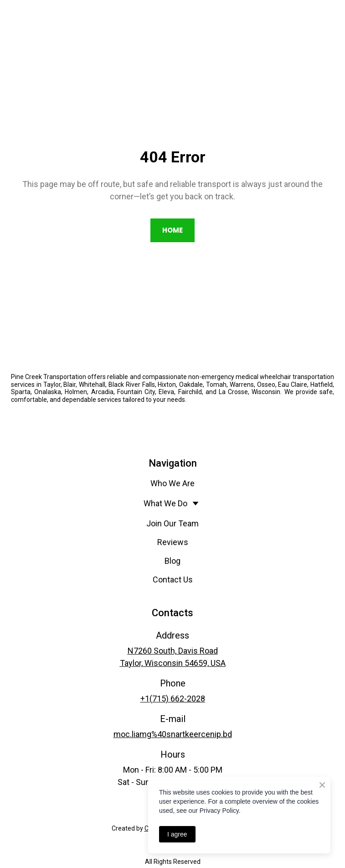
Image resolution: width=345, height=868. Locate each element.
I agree (177, 834)
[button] (172, 231)
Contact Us (173, 580)
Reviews (173, 542)
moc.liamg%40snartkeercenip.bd (173, 734)
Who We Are (172, 483)
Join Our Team (172, 523)
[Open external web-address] (173, 424)
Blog (172, 561)
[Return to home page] (173, 335)
